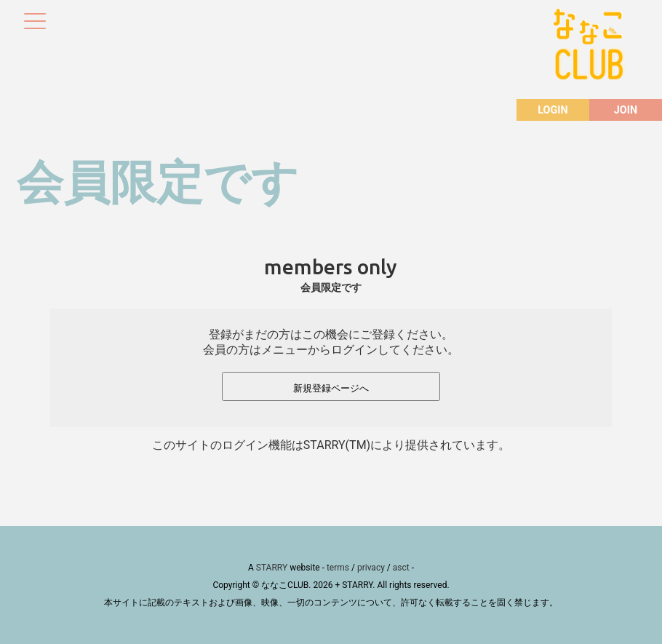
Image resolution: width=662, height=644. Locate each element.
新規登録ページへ (331, 388)
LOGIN (553, 110)
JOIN (626, 110)
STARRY (272, 568)
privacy (371, 568)
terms (338, 568)
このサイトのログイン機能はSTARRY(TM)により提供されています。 (331, 445)
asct (401, 568)
